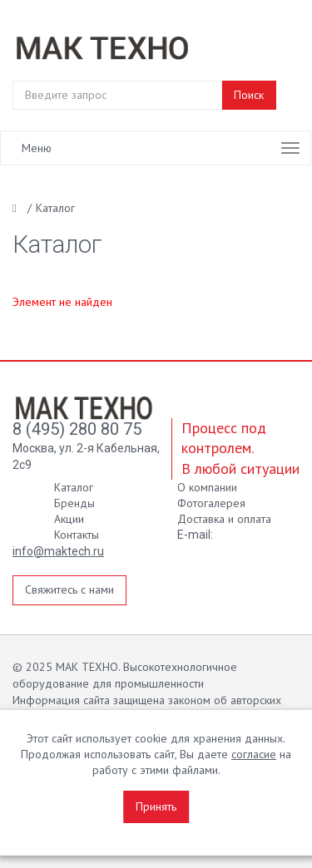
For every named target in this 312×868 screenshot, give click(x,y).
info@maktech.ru (58, 551)
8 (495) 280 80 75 (77, 429)
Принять (156, 806)
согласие (254, 754)
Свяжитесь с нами (69, 589)
